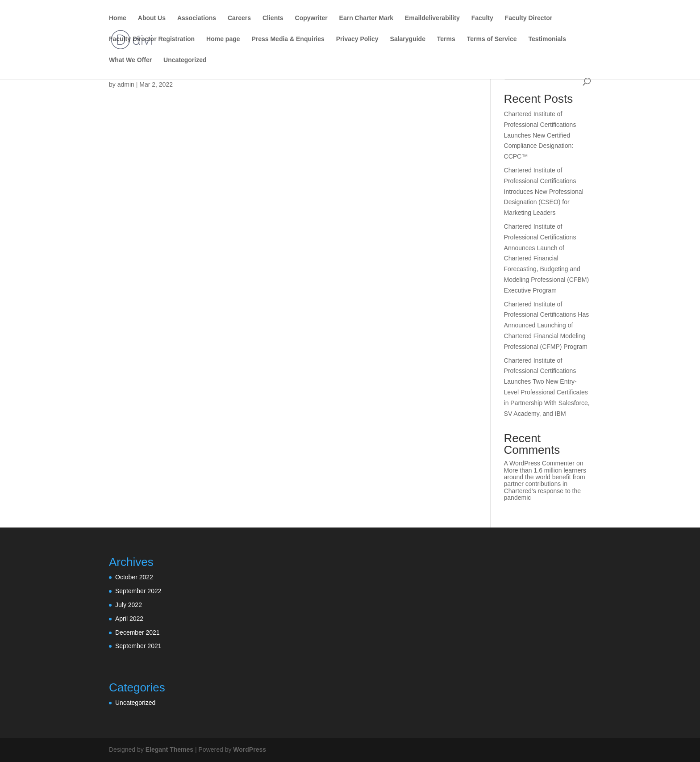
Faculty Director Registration (152, 39)
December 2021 (137, 632)
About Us (152, 18)
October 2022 (134, 577)
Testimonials (547, 39)
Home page (223, 39)
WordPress (250, 749)
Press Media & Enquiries (288, 39)
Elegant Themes (169, 749)
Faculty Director (529, 18)
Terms (446, 39)
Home (118, 18)
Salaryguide (408, 39)
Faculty (482, 18)
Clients (273, 18)
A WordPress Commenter (539, 463)
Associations (197, 18)
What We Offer (130, 60)
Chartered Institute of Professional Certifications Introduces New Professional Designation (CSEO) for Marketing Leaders (544, 191)
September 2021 (138, 646)
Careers (239, 18)
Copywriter (311, 18)
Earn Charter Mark (366, 18)
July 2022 (129, 605)
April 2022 (129, 619)
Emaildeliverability (432, 18)
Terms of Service (492, 39)
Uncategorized (185, 60)
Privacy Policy (357, 39)
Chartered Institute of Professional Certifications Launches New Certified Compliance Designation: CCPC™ (540, 135)
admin (126, 84)
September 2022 (138, 591)
